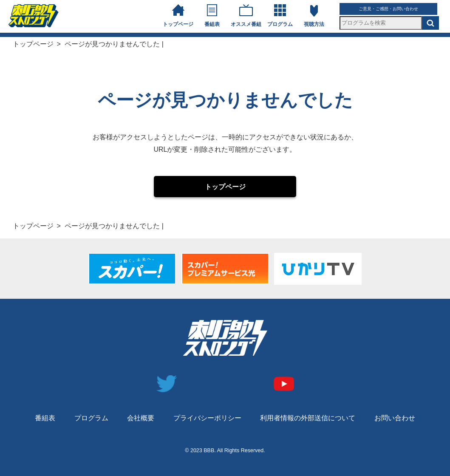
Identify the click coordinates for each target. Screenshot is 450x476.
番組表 (212, 24)
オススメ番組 (246, 24)
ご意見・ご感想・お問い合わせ (388, 9)
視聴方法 (314, 24)
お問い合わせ (395, 418)
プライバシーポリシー (207, 418)
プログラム (280, 24)
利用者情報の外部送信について (308, 418)
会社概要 (141, 418)
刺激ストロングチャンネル (34, 16)
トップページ (178, 24)
